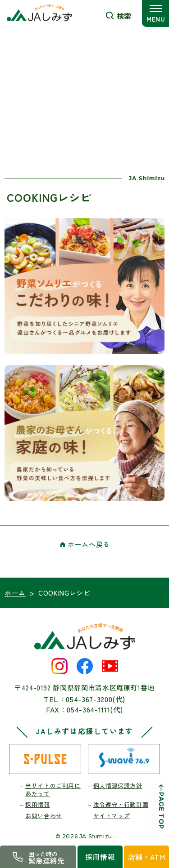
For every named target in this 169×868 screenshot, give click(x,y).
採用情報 (38, 804)
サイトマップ (112, 816)
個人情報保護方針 (118, 786)
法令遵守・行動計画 (121, 804)
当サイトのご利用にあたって (53, 790)
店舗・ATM (147, 857)
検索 (124, 16)
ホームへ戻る (89, 544)
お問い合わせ (44, 816)
